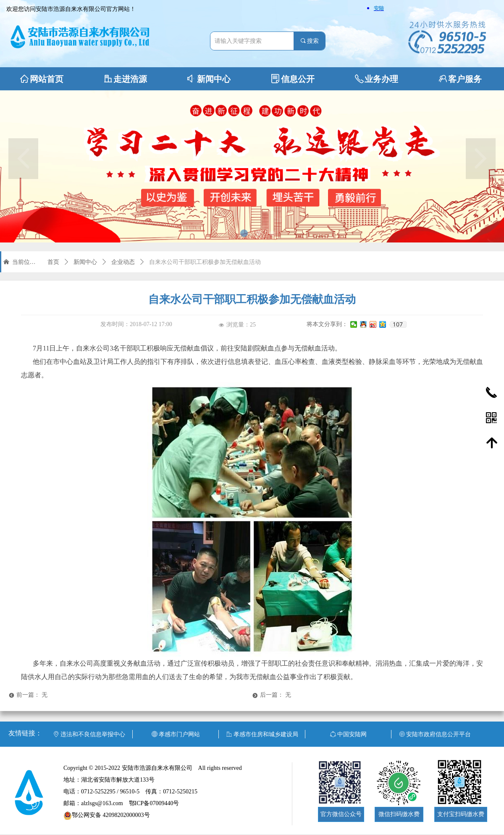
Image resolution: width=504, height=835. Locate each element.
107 (398, 324)
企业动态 (123, 262)
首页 (53, 262)
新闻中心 (85, 262)
